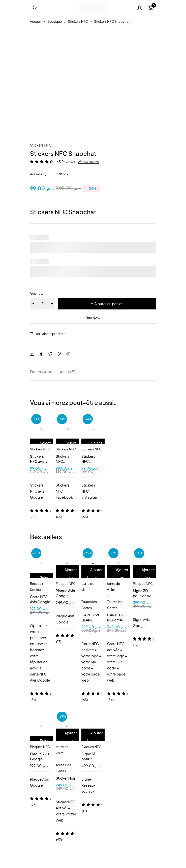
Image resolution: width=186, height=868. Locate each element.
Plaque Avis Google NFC (40, 759)
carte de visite (88, 587)
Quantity (37, 293)
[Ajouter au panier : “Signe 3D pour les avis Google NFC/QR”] (146, 577)
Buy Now (93, 318)
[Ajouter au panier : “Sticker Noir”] (69, 740)
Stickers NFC (78, 21)
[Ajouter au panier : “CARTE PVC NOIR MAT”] (121, 577)
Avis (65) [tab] (68, 372)
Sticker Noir (66, 778)
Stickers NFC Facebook (64, 461)
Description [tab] (41, 372)
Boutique (55, 21)
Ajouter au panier (108, 304)
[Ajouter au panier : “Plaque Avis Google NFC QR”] (69, 577)
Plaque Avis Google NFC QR (65, 596)
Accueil (36, 21)
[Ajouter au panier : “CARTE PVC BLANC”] (95, 577)
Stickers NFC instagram (90, 461)
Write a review (88, 162)
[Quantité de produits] (43, 304)
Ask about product (50, 334)
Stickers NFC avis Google (37, 461)
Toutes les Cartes (89, 605)
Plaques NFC (66, 584)
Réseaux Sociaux (37, 587)
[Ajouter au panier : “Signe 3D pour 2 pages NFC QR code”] (95, 740)
